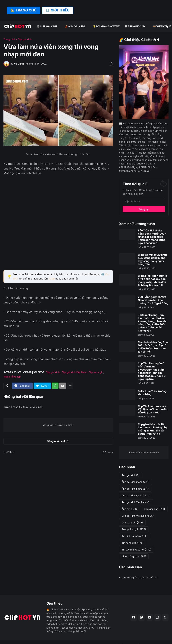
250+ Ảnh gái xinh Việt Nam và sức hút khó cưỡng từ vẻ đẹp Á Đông (153, 300)
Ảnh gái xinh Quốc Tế (136, 495)
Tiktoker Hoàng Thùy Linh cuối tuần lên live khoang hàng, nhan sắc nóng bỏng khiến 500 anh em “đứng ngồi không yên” (152, 323)
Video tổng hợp (12, 377)
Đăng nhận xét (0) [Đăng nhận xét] (58, 441)
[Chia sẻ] (110, 64)
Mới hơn (10, 452)
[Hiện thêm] (70, 386)
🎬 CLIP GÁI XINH (47, 26)
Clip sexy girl (96, 372)
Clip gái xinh (25, 39)
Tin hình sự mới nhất (135, 536)
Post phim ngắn (134, 529)
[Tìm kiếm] (166, 26)
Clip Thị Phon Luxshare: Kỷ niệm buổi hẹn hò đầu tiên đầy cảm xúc (153, 409)
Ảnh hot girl (130, 509)
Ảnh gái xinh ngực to (135, 489)
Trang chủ (9, 39)
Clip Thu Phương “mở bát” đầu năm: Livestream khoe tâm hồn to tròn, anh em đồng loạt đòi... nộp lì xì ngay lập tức (152, 371)
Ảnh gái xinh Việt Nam (136, 502)
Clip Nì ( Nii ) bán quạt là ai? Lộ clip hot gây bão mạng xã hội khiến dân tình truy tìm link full (153, 281)
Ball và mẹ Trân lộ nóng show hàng (152, 393)
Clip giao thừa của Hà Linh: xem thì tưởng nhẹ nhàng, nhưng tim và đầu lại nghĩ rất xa (153, 429)
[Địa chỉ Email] (144, 201)
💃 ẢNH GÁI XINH (75, 26)
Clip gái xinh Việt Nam (74, 372)
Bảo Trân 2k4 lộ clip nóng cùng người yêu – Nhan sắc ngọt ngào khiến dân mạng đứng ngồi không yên (152, 237)
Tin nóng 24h (133, 543)
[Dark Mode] (160, 26)
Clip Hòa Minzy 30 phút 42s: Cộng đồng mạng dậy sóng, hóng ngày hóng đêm (152, 260)
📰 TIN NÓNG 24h (135, 26)
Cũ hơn (107, 452)
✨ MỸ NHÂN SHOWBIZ (106, 26)
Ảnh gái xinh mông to (135, 482)
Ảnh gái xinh (130, 475)
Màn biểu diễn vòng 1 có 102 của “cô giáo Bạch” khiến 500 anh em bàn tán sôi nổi (153, 347)
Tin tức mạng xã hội (136, 550)
